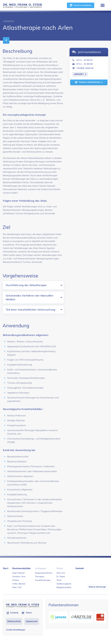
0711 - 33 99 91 (85, 60)
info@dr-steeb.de (85, 68)
